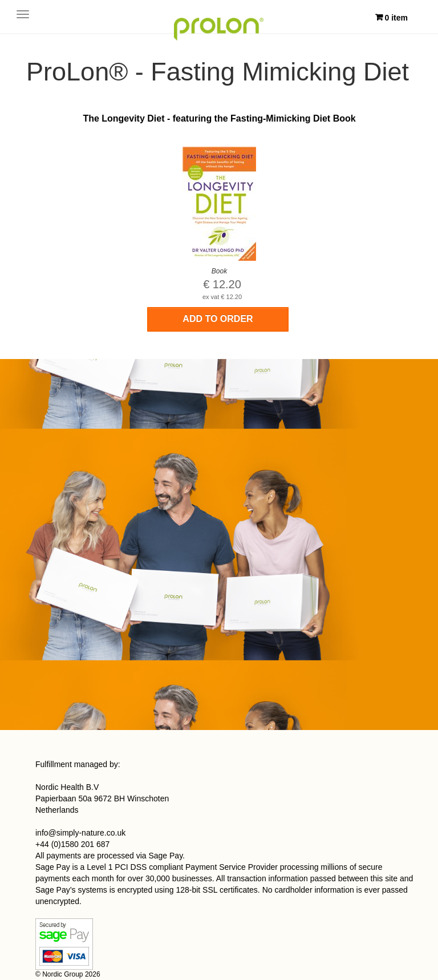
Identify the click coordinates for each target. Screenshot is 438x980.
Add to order (218, 319)
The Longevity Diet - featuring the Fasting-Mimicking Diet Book (219, 118)
